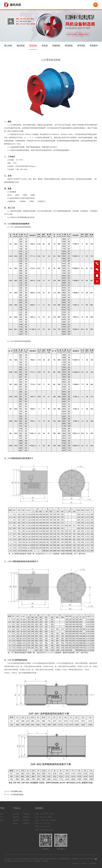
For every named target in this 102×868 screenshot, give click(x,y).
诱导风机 (81, 46)
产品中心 (43, 5)
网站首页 (28, 5)
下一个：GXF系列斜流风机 (14, 795)
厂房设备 (51, 5)
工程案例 (66, 5)
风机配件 (94, 46)
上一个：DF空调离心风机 (13, 791)
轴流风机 (21, 46)
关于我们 (35, 5)
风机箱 (45, 46)
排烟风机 (56, 46)
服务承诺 (73, 5)
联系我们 (88, 5)
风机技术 (81, 5)
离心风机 (8, 46)
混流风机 (33, 46)
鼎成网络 (37, 861)
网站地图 (45, 861)
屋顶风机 (69, 46)
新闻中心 (58, 5)
